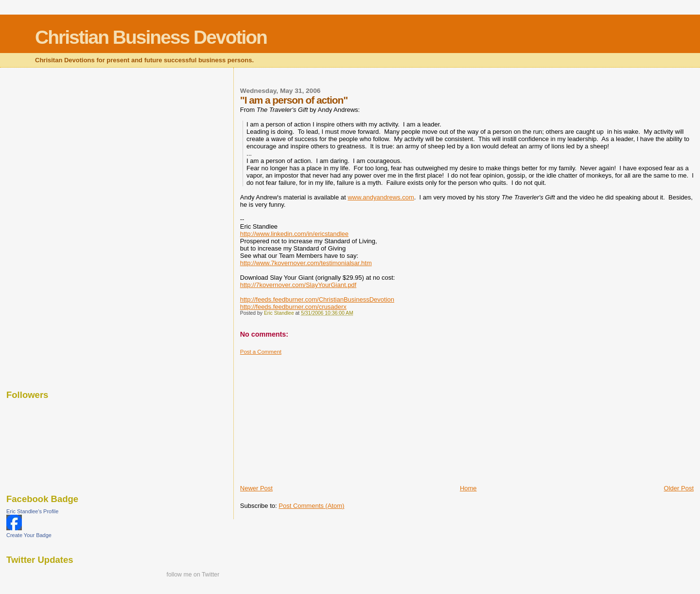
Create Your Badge (29, 535)
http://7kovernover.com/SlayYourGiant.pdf (298, 285)
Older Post (679, 488)
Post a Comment (261, 352)
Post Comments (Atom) (311, 506)
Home (468, 488)
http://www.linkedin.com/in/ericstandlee (294, 234)
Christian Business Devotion (151, 37)
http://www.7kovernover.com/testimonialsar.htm (306, 263)
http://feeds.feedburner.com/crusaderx (293, 307)
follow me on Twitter (193, 575)
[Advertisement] (313, 416)
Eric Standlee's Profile (32, 511)
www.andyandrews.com (381, 197)
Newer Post (256, 488)
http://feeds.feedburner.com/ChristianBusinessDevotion (317, 299)
